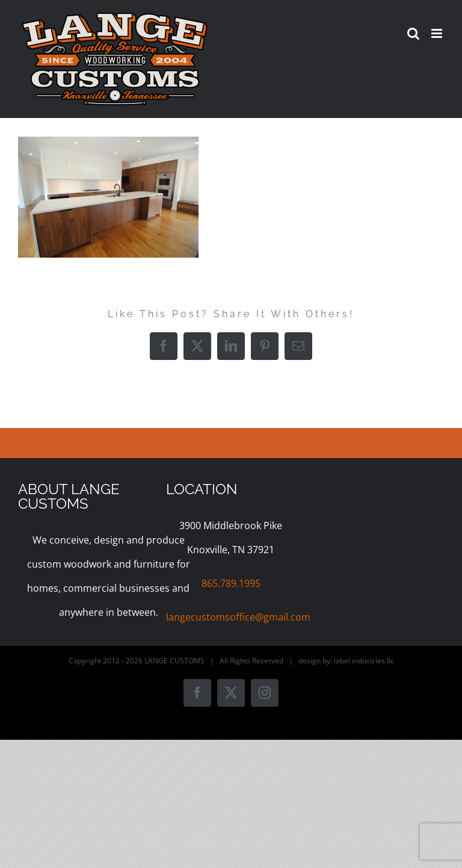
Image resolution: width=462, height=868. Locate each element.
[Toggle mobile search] (413, 33)
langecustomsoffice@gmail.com (238, 617)
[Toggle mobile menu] (438, 33)
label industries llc (364, 661)
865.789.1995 (231, 583)
